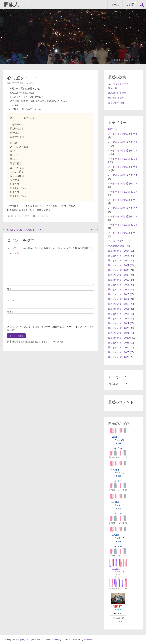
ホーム (115, 4)
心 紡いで (114, 241)
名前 (9, 289)
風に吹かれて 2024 (119, 348)
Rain (94, 230)
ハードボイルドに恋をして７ (123, 216)
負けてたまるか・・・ (119, 98)
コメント (13, 253)
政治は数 (113, 88)
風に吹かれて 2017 (119, 314)
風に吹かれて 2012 (119, 290)
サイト (11, 312)
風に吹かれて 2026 (119, 357)
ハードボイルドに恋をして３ (123, 183)
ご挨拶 (130, 4)
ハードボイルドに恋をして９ (123, 233)
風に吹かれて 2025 (119, 352)
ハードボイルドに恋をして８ (123, 225)
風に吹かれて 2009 (119, 275)
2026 (111, 129)
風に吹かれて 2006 (119, 261)
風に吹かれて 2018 (119, 319)
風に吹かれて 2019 (119, 323)
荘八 (31, 83)
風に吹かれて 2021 (119, 333)
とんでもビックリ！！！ (121, 84)
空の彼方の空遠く (117, 246)
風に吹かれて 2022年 (120, 338)
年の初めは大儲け (117, 93)
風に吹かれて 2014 (119, 299)
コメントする (42, 216)
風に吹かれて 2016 (119, 309)
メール (11, 300)
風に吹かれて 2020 (119, 328)
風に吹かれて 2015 (119, 304)
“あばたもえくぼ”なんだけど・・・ (22, 230)
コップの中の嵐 (116, 103)
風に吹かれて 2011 (119, 285)
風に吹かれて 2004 (119, 251)
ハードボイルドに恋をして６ (123, 208)
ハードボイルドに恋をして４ (123, 192)
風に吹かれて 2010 (119, 280)
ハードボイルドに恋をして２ (123, 175)
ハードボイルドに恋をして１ (123, 134)
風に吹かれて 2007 (20, 216)
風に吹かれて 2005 (119, 256)
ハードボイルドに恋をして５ (123, 200)
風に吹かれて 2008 (119, 270)
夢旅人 (11, 5)
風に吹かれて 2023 (119, 343)
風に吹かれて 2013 (119, 294)
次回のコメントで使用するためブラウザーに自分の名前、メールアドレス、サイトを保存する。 (50, 328)
